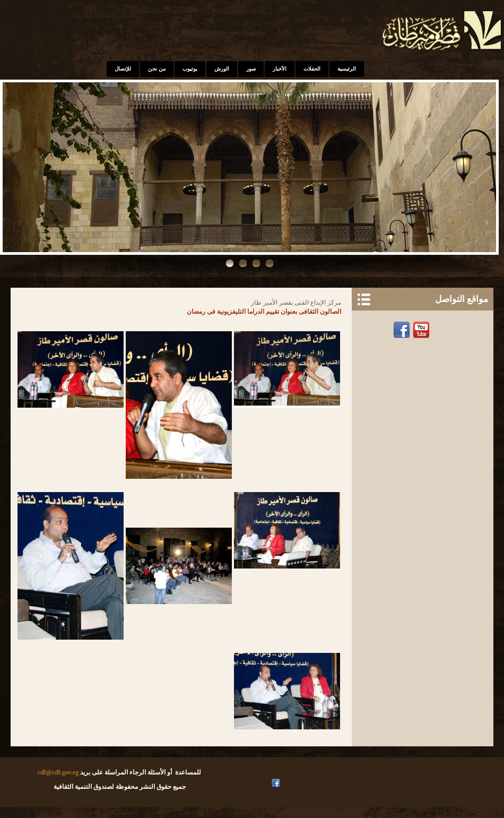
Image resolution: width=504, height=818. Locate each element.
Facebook (403, 330)
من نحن (157, 69)
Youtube (423, 330)
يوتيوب (190, 69)
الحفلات (312, 69)
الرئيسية (347, 69)
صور (251, 69)
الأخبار (280, 69)
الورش (222, 69)
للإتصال (123, 69)
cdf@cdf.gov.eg (58, 772)
